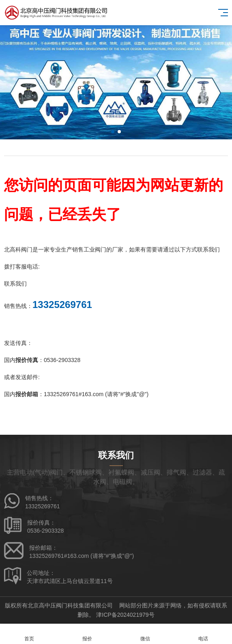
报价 (87, 634)
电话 (203, 634)
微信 (145, 634)
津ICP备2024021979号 (125, 615)
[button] (113, 132)
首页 (29, 634)
